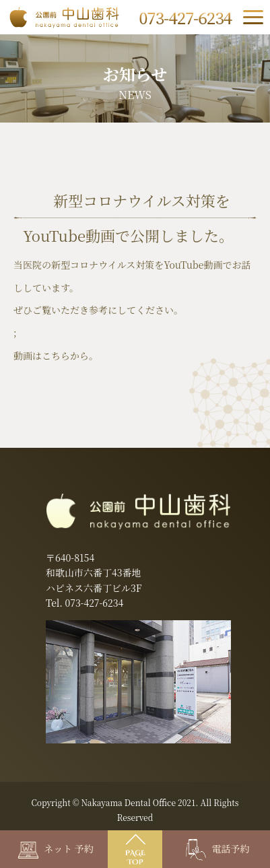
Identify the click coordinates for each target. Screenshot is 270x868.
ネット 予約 (56, 848)
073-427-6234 (94, 603)
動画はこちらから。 (56, 356)
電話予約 (218, 848)
